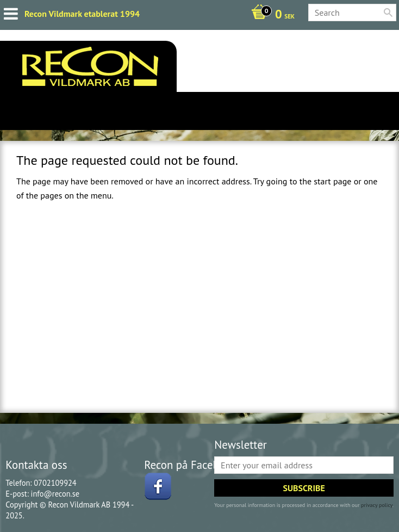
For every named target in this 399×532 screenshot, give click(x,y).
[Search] (388, 13)
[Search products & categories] (352, 13)
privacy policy (377, 505)
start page (332, 181)
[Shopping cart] (270, 15)
